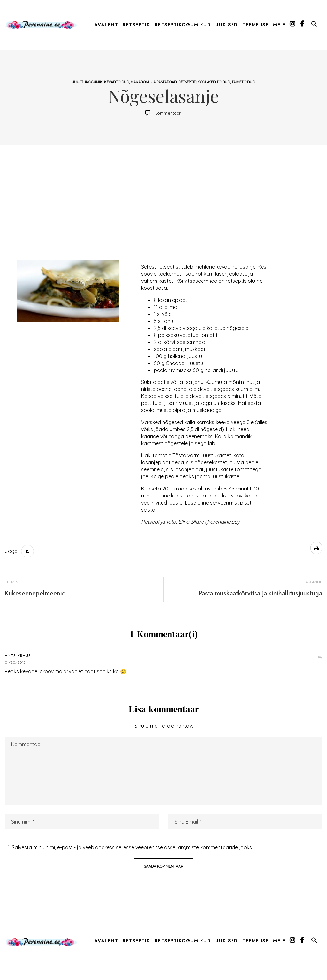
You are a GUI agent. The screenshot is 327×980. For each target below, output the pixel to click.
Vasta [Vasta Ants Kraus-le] (320, 658)
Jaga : (12, 551)
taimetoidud (243, 82)
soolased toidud (214, 82)
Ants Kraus (18, 656)
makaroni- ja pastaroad (154, 82)
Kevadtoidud (117, 82)
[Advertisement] (163, 206)
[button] (314, 25)
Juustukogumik (87, 82)
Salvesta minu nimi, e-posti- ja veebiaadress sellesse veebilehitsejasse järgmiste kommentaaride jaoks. (132, 847)
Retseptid (187, 82)
